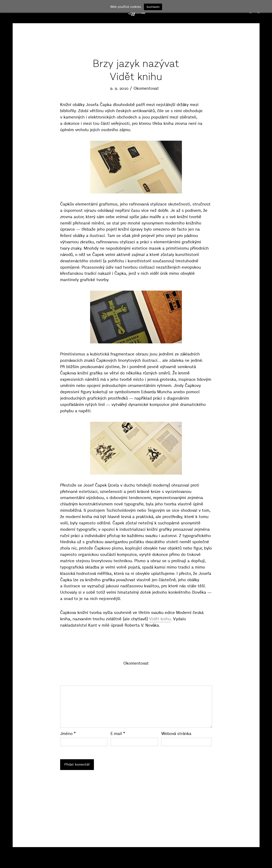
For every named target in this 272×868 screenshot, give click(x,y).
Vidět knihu (160, 619)
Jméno (68, 734)
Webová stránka (176, 734)
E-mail (118, 734)
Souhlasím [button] (153, 7)
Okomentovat (146, 88)
